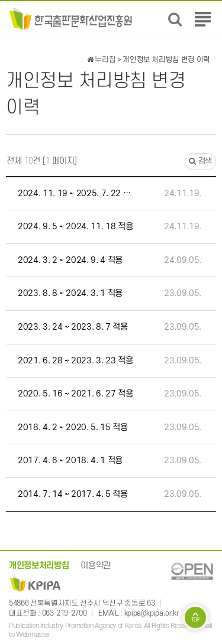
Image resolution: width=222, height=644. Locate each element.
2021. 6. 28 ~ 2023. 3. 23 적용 (75, 361)
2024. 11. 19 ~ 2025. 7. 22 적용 (78, 193)
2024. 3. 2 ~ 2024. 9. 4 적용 (70, 260)
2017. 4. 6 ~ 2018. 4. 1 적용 (70, 461)
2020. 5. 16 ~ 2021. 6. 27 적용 (75, 394)
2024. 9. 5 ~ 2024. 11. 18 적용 (75, 227)
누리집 (101, 60)
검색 (200, 161)
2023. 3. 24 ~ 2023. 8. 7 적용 (73, 327)
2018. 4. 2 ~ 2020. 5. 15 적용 (73, 427)
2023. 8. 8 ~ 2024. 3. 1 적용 (70, 293)
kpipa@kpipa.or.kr (152, 613)
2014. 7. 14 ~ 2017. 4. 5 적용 (73, 494)
